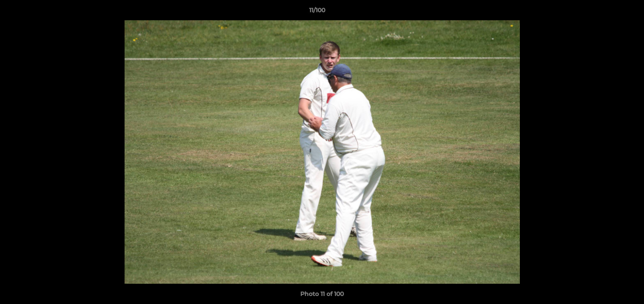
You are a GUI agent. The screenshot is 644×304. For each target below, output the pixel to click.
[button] (609, 12)
